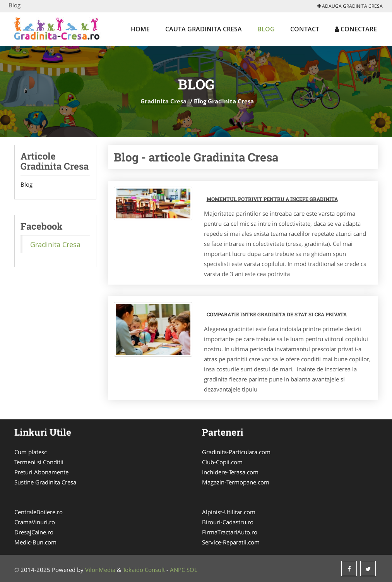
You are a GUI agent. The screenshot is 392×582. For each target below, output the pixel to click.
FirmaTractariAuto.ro (230, 532)
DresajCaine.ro (34, 532)
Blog (266, 29)
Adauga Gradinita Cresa (350, 6)
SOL (192, 570)
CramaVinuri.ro (35, 522)
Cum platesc (31, 452)
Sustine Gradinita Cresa (45, 482)
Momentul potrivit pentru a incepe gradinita (272, 199)
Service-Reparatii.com (231, 542)
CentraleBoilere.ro (39, 512)
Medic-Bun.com (35, 542)
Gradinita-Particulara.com (236, 452)
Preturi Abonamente (41, 472)
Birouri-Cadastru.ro (228, 522)
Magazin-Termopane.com (236, 482)
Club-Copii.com (222, 462)
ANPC (177, 570)
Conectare (356, 29)
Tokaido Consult (144, 570)
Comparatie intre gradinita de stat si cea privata (277, 314)
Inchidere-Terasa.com (230, 472)
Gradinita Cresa (163, 101)
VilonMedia (100, 570)
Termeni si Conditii (39, 462)
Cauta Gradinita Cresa (204, 29)
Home (140, 29)
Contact (305, 29)
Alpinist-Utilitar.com (229, 512)
